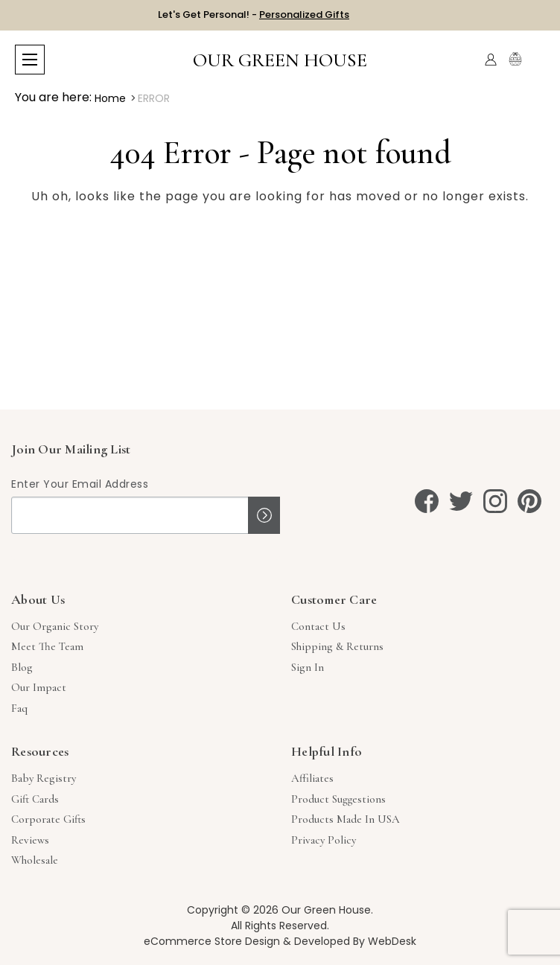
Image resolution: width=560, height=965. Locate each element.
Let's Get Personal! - (254, 15)
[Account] (491, 60)
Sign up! (264, 515)
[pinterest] (529, 501)
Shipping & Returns (337, 646)
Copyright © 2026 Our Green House (279, 910)
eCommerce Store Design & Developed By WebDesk (280, 941)
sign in (308, 667)
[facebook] (427, 501)
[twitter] (461, 501)
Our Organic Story (55, 626)
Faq (19, 708)
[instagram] (495, 501)
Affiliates (312, 778)
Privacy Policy (324, 840)
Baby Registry (44, 778)
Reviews (30, 840)
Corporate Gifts (48, 819)
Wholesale (35, 860)
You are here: (53, 97)
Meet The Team (47, 646)
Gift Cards (35, 799)
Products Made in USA (346, 819)
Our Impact (39, 687)
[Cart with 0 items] (536, 60)
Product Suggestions (338, 799)
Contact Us (318, 626)
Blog (22, 667)
